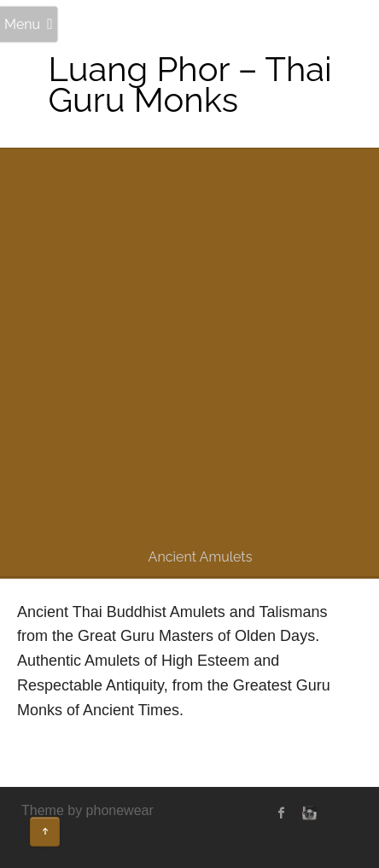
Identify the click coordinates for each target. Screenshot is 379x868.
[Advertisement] (189, 350)
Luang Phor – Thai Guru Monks (189, 84)
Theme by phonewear (87, 810)
